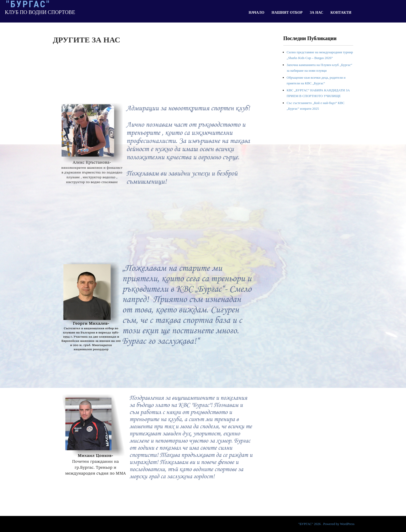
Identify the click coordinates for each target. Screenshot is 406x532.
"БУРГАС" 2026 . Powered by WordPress (326, 524)
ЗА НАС (316, 13)
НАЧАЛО (256, 13)
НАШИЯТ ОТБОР (287, 13)
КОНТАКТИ (341, 13)
